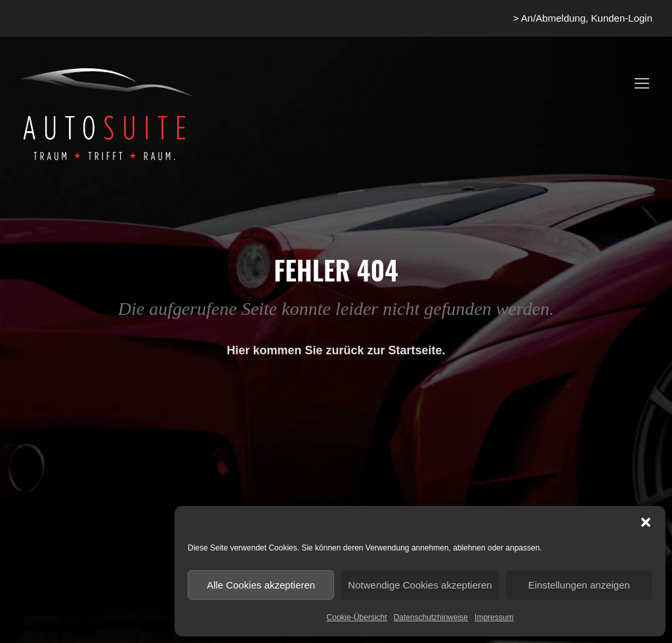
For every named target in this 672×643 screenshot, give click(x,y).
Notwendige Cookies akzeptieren (420, 585)
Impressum (494, 617)
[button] (646, 522)
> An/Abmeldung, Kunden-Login (583, 18)
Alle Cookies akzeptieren (261, 585)
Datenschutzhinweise (431, 617)
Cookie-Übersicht (357, 617)
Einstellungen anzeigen (579, 585)
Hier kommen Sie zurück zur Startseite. (336, 350)
